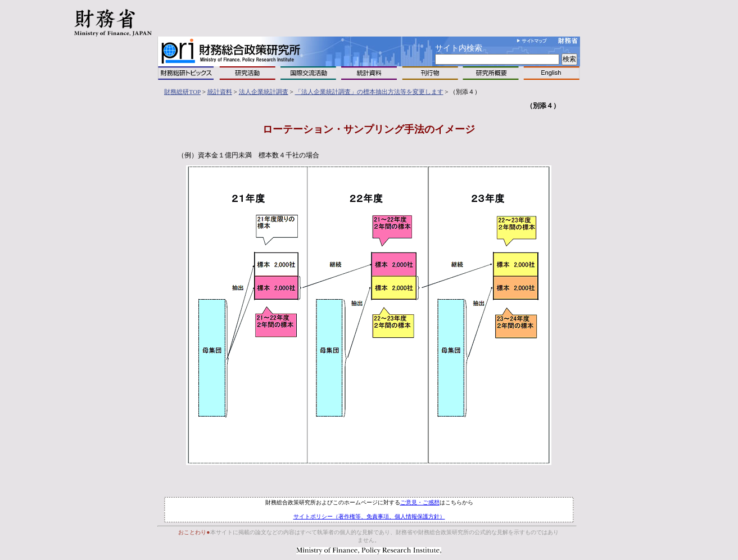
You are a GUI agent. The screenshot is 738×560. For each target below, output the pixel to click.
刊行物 (430, 73)
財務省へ (568, 41)
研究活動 (247, 73)
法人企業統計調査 (264, 92)
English (551, 73)
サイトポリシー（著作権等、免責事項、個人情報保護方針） (369, 516)
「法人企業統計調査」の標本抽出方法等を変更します (369, 92)
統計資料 (369, 73)
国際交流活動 (309, 73)
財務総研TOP (182, 92)
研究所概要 (491, 73)
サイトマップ (532, 41)
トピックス (186, 73)
